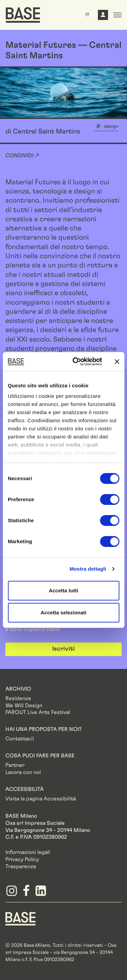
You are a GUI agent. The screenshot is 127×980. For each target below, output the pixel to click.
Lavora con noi (23, 772)
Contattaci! (20, 739)
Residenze (18, 698)
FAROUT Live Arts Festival (38, 712)
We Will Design (24, 706)
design (111, 126)
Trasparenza (21, 866)
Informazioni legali (28, 852)
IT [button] (87, 15)
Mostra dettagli (88, 569)
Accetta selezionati (63, 612)
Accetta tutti (63, 590)
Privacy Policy (22, 859)
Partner (15, 765)
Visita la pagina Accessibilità (41, 799)
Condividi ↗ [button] (22, 156)
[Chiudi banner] (117, 362)
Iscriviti (63, 649)
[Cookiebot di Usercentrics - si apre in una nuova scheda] (76, 362)
